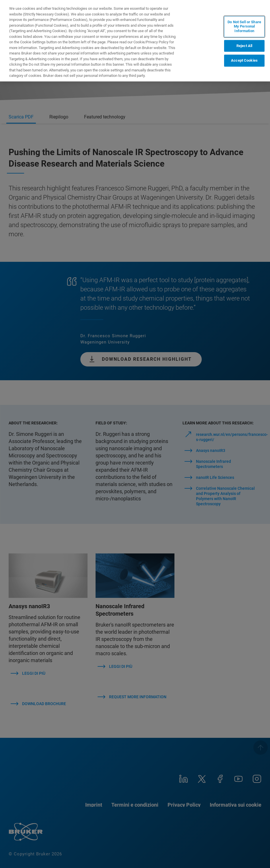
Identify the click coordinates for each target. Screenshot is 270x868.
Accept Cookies (244, 61)
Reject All (244, 46)
